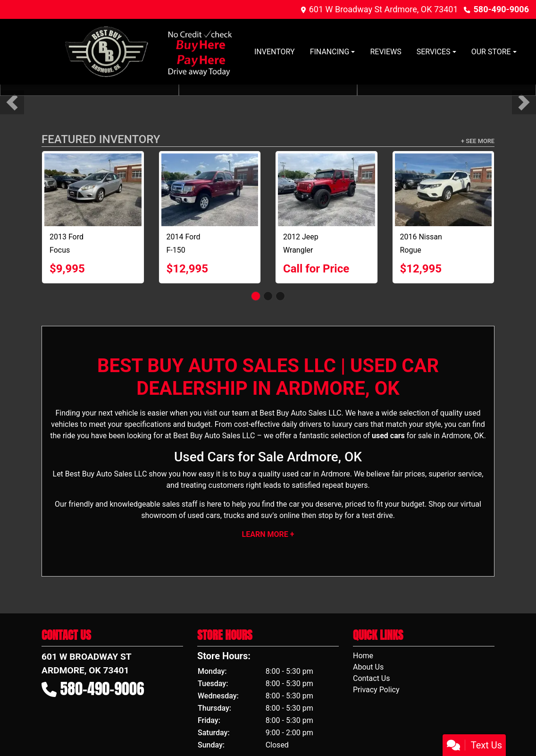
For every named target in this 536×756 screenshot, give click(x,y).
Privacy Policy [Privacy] (376, 690)
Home (363, 656)
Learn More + (268, 534)
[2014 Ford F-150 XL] (210, 190)
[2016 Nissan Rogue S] (444, 190)
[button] (12, 102)
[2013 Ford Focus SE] (93, 190)
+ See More (478, 141)
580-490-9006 (501, 9)
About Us (368, 667)
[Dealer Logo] (148, 52)
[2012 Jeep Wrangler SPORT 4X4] (327, 190)
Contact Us (372, 678)
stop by (330, 515)
